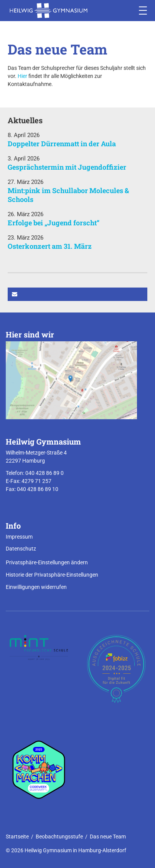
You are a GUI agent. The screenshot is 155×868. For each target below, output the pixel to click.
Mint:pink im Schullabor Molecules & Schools (68, 195)
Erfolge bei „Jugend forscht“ (54, 223)
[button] (77, 294)
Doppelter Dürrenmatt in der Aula (62, 144)
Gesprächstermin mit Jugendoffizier (67, 167)
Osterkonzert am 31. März (50, 246)
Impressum (19, 537)
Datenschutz (21, 549)
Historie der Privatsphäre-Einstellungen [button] (52, 575)
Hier (22, 76)
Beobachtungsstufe (59, 837)
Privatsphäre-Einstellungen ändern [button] (47, 562)
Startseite (17, 837)
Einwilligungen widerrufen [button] (36, 587)
